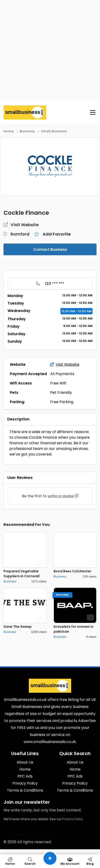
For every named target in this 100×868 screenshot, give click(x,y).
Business (28, 131)
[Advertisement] (50, 50)
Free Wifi (58, 383)
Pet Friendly (61, 393)
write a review (61, 496)
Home (9, 131)
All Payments (62, 374)
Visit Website (65, 364)
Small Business (54, 131)
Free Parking (62, 402)
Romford (20, 234)
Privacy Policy (73, 819)
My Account (70, 861)
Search (30, 861)
